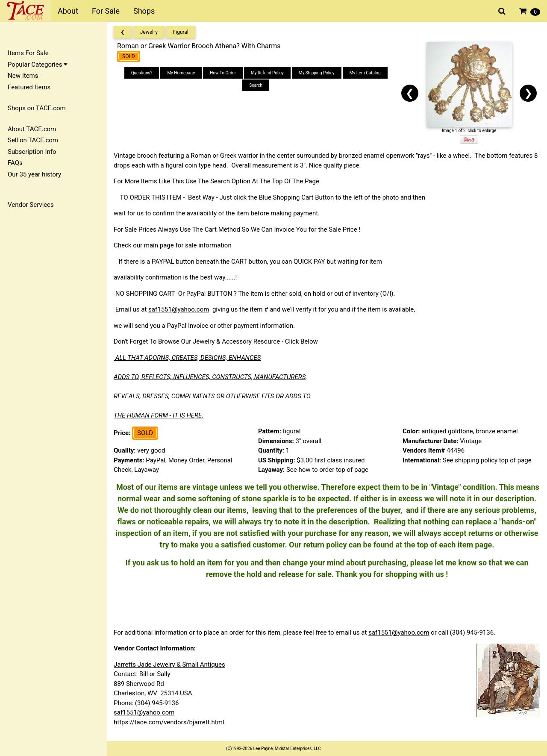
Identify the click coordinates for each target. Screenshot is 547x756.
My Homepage (181, 73)
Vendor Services (31, 205)
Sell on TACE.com (33, 140)
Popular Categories (38, 65)
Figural (181, 32)
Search (256, 85)
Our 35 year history (34, 174)
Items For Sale (28, 53)
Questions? (142, 73)
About (68, 11)
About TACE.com (32, 129)
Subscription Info (32, 152)
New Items (23, 76)
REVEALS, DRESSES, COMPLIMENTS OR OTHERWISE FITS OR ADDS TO (212, 396)
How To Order (223, 73)
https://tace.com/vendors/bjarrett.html (169, 722)
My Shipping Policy (317, 73)
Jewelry (149, 32)
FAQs (15, 163)
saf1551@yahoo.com (179, 309)
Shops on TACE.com (37, 108)
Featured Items (29, 87)
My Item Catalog (365, 73)
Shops (144, 11)
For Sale (106, 11)
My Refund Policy (267, 73)
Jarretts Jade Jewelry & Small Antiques (169, 665)
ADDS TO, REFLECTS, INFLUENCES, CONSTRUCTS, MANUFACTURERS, (210, 377)
